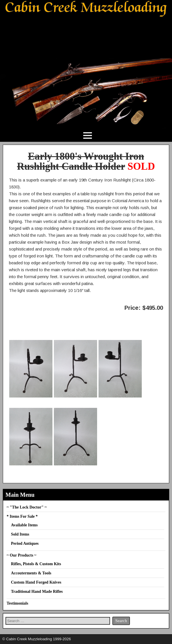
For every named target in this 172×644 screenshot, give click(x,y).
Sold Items (20, 534)
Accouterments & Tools (31, 573)
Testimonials (17, 603)
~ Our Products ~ (21, 555)
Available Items (24, 525)
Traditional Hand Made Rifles (37, 592)
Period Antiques (25, 543)
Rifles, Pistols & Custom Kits (36, 564)
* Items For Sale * (22, 516)
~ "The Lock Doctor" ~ (27, 507)
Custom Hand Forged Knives (36, 582)
